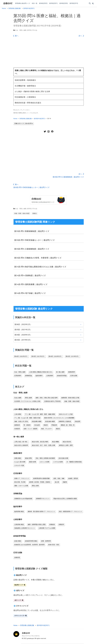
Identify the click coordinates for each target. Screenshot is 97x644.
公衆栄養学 (50, 376)
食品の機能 (55, 442)
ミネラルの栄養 (58, 462)
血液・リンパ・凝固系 (30, 429)
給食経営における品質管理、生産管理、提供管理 (29, 545)
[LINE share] (49, 131)
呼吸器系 (54, 425)
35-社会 (35, 30)
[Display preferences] (93, 3)
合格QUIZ (8, 3)
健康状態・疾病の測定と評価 (70, 398)
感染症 (58, 429)
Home (4, 8)
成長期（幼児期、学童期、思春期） (40, 482)
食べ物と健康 (60, 372)
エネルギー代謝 (19, 465)
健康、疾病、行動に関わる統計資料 (47, 398)
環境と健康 (28, 398)
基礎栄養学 (72, 372)
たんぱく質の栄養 (20, 462)
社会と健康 (18, 398)
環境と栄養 (35, 486)
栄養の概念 (18, 458)
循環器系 (17, 425)
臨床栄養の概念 (19, 511)
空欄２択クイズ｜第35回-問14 (24, 123)
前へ (16, 36)
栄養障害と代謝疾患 (65, 421)
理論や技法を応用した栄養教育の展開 (65, 499)
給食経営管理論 (62, 376)
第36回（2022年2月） (23, 324)
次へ (81, 36)
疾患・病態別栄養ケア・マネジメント (71, 511)
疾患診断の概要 (37, 421)
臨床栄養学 (39, 376)
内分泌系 (37, 425)
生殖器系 (17, 429)
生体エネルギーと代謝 (66, 414)
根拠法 (35, 213)
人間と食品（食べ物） (21, 442)
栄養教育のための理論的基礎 (23, 499)
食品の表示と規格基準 (21, 445)
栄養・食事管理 (46, 541)
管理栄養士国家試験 (15, 8)
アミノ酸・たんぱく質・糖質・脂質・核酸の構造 (40, 414)
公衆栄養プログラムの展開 (47, 528)
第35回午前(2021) (29, 8)
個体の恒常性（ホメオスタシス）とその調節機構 (59, 418)
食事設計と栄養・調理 (66, 445)
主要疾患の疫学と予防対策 (52, 401)
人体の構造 (18, 414)
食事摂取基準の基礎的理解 (41, 478)
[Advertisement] (49, 53)
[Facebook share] (52, 131)
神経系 (46, 425)
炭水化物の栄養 (63, 458)
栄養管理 (17, 557)
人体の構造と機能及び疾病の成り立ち (41, 372)
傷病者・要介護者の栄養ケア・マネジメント (41, 511)
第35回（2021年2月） (23, 330)
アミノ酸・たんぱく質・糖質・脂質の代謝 (27, 418)
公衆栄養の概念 (19, 524)
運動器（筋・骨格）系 (68, 425)
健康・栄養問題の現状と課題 (37, 524)
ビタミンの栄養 (45, 462)
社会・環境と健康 (21, 30)
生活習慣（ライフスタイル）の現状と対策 (27, 401)
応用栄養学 (18, 376)
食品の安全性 (67, 442)
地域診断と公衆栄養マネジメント (25, 528)
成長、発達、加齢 (59, 478)
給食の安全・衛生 (54, 545)
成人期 (57, 482)
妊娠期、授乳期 (73, 478)
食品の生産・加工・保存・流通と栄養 (43, 445)
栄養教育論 (28, 376)
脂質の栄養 (33, 462)
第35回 (29, 30)
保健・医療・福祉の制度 (22, 213)
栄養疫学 (61, 524)
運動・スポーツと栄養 (21, 486)
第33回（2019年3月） (23, 340)
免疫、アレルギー (47, 429)
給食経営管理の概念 (31, 541)
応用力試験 (74, 376)
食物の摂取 (28, 458)
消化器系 (77, 421)
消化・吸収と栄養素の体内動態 (45, 458)
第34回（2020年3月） (23, 335)
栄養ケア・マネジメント (22, 478)
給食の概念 (18, 541)
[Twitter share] (45, 131)
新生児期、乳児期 (20, 482)
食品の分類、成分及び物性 (40, 442)
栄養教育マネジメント (43, 499)
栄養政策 (52, 524)
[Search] (90, 3)
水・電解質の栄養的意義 (74, 462)
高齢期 (65, 482)
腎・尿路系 (27, 425)
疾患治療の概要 (50, 421)
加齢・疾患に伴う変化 (21, 421)
